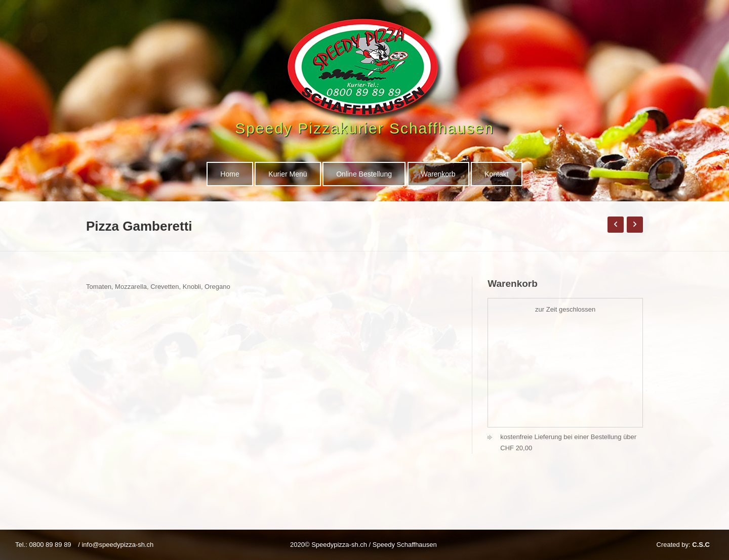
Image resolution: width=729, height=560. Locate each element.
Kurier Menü (288, 174)
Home (230, 174)
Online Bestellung (364, 174)
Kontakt (496, 174)
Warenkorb (438, 174)
